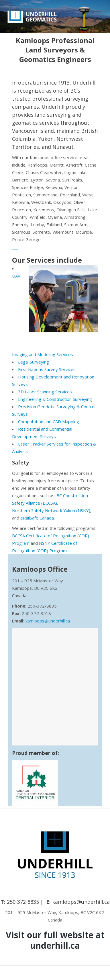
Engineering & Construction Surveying (55, 399)
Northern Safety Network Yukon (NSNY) (51, 510)
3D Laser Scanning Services (45, 392)
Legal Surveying (34, 362)
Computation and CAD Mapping (49, 421)
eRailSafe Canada (37, 518)
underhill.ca (55, 945)
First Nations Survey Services (47, 369)
